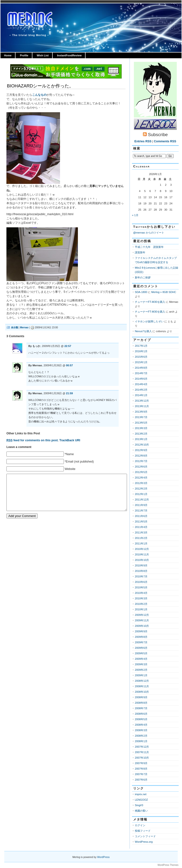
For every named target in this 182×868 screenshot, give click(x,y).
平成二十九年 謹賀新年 (149, 247)
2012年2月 (141, 489)
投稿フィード (143, 831)
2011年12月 (142, 500)
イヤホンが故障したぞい (149, 321)
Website (70, 469)
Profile (24, 55)
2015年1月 (141, 362)
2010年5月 (141, 587)
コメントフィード (145, 836)
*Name (69, 454)
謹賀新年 (140, 252)
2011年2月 (141, 538)
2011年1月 (141, 543)
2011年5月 (141, 522)
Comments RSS (165, 141)
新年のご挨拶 (143, 277)
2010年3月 (141, 598)
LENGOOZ (141, 800)
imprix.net (141, 794)
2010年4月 (141, 593)
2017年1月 (141, 346)
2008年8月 (141, 703)
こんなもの (39, 95)
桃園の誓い (141, 811)
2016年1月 (141, 351)
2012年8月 (141, 456)
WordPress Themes (168, 865)
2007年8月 (141, 769)
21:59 (69, 393)
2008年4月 (141, 725)
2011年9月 (141, 505)
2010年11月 (142, 554)
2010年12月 (142, 549)
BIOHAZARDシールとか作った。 (40, 86)
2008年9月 (141, 697)
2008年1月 (141, 741)
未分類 (15, 327)
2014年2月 (141, 390)
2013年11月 (142, 406)
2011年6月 (141, 516)
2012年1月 (141, 494)
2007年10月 (142, 758)
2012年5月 (141, 472)
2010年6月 (141, 582)
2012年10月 (142, 445)
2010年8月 (141, 571)
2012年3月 (141, 483)
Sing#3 (139, 805)
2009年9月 (141, 631)
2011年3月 (141, 533)
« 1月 (135, 215)
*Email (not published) (79, 462)
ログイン (140, 825)
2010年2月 (141, 604)
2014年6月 (141, 379)
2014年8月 (141, 368)
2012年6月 (141, 467)
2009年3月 (141, 664)
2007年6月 (141, 780)
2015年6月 (141, 357)
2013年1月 (141, 439)
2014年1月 (141, 395)
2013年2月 (141, 434)
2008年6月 (141, 714)
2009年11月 (142, 620)
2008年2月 (141, 736)
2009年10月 (142, 626)
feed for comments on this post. (33, 440)
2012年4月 (141, 478)
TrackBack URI (70, 440)
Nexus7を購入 (143, 331)
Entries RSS (143, 141)
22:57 (68, 346)
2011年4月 (141, 527)
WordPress (103, 857)
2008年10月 (142, 692)
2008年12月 (142, 681)
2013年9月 (141, 412)
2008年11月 (142, 686)
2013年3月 (141, 428)
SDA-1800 (141, 292)
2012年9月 (141, 450)
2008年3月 (141, 730)
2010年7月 (141, 576)
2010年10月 (142, 560)
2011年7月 (141, 511)
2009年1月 (141, 675)
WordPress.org (144, 842)
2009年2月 (141, 670)
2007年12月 (142, 747)
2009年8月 (141, 637)
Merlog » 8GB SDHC (164, 292)
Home (8, 55)
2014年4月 (141, 384)
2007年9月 (141, 763)
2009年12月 (142, 615)
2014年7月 (141, 373)
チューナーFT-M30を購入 (150, 302)
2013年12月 (142, 401)
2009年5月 (141, 653)
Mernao (24, 327)
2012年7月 (141, 461)
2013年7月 (141, 417)
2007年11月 (142, 752)
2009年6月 (141, 648)
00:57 (69, 365)
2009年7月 (141, 642)
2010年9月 (141, 565)
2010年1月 (141, 609)
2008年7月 (141, 708)
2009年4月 (141, 659)
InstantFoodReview (69, 55)
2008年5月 (141, 719)
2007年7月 (141, 774)
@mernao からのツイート (149, 233)
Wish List (43, 55)
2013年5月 (141, 423)
